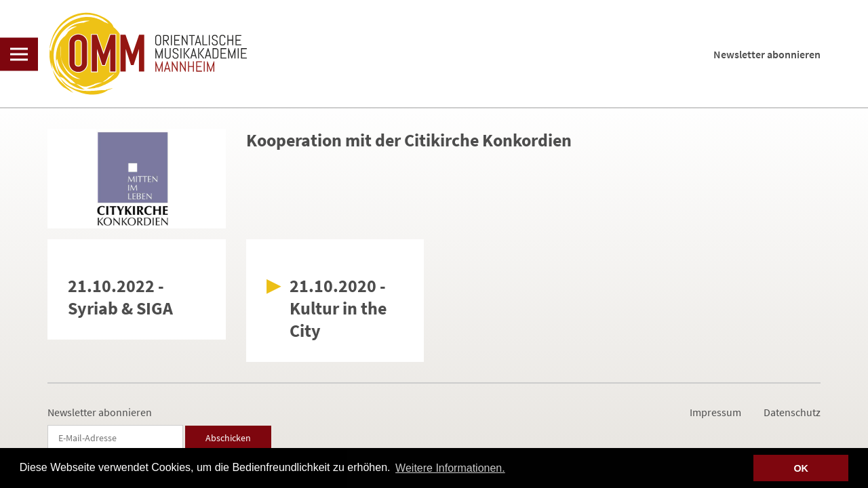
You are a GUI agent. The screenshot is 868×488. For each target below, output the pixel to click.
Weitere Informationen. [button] (450, 468)
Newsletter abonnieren (767, 54)
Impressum (715, 412)
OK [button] (801, 468)
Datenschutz (792, 412)
